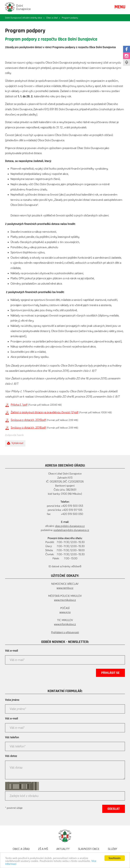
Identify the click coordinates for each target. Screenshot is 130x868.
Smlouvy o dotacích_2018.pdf (28, 428)
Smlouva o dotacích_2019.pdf (28, 420)
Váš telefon (12, 737)
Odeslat (114, 809)
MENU (120, 7)
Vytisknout (15, 443)
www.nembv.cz (65, 588)
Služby (112, 849)
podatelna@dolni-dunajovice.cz (71, 530)
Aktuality (63, 849)
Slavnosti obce (89, 849)
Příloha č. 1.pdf (19, 405)
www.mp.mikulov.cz (65, 600)
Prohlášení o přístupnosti (65, 633)
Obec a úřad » (53, 18)
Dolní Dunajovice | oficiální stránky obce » (25, 18)
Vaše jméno (12, 700)
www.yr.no (65, 612)
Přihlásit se (110, 673)
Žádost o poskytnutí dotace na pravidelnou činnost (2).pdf (45, 412)
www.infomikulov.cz (65, 624)
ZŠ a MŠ (43, 849)
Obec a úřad (21, 849)
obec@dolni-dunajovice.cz (70, 526)
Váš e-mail (12, 651)
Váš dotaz (11, 756)
